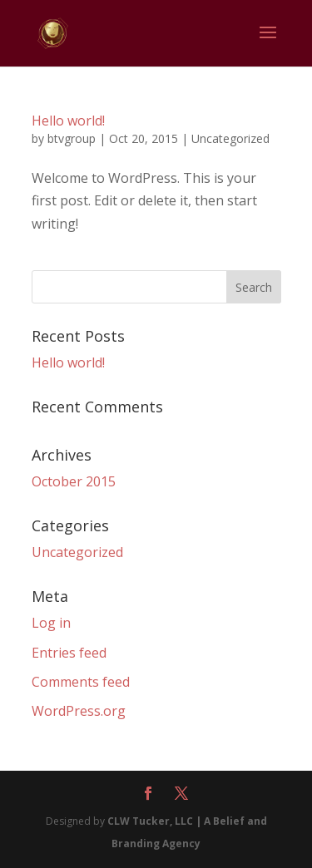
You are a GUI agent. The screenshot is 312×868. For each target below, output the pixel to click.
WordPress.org (79, 711)
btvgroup (72, 138)
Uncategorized (230, 138)
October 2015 (74, 481)
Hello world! (68, 121)
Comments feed (81, 682)
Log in (51, 623)
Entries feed (69, 653)
